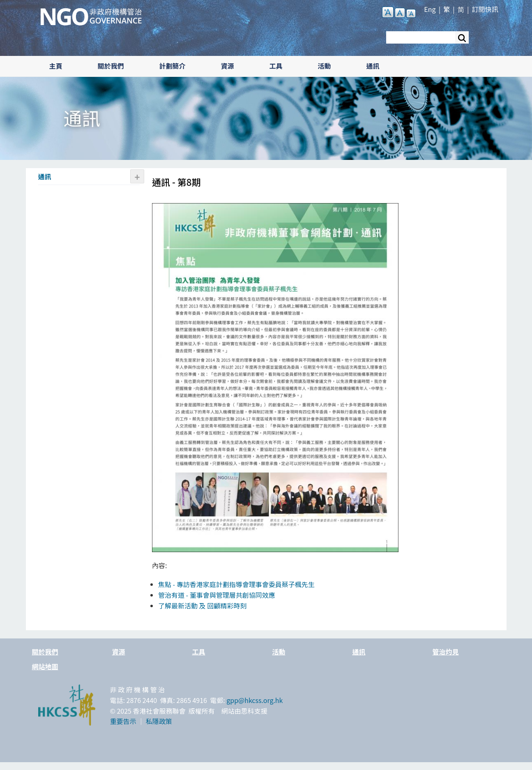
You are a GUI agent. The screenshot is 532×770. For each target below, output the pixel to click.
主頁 (56, 66)
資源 (228, 66)
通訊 (373, 66)
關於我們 (111, 66)
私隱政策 (159, 721)
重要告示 (123, 721)
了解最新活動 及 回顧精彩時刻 (202, 606)
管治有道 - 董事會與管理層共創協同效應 (217, 595)
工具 (276, 66)
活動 (325, 66)
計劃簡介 (173, 66)
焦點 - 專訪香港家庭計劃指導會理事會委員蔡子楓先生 (236, 584)
